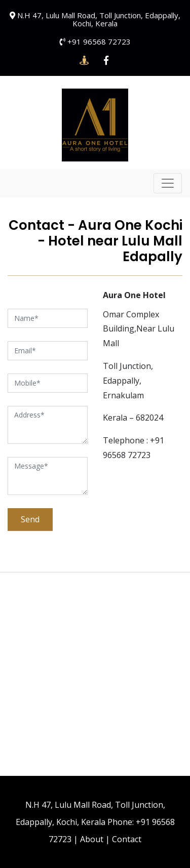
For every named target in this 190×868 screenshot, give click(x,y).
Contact (127, 839)
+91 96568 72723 (99, 42)
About (92, 839)
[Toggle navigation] (168, 183)
